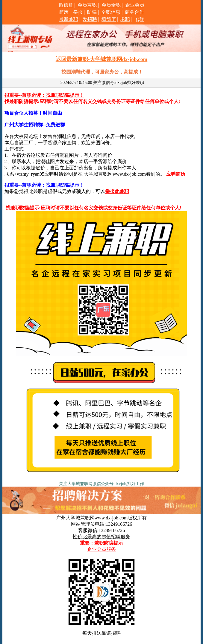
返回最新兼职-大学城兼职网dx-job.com (101, 59)
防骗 (92, 12)
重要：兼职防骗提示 (101, 543)
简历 (64, 12)
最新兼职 (69, 19)
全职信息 (111, 12)
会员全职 (111, 5)
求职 (125, 19)
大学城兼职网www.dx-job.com (115, 174)
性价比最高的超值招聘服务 (101, 537)
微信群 (66, 5)
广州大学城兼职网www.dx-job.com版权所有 (102, 518)
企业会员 (135, 5)
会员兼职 (87, 5)
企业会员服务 (101, 549)
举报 (78, 12)
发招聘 (90, 19)
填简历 (109, 19)
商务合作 (134, 12)
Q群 (140, 19)
